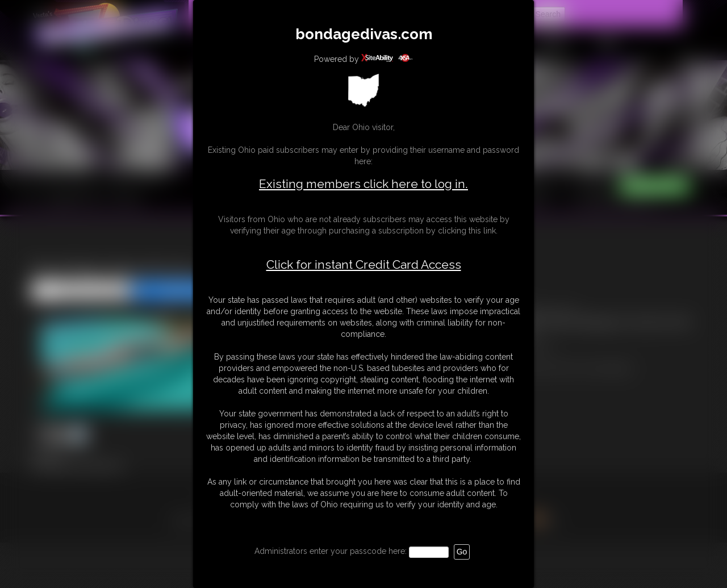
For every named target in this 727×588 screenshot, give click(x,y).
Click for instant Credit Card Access (364, 265)
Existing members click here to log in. (363, 184)
